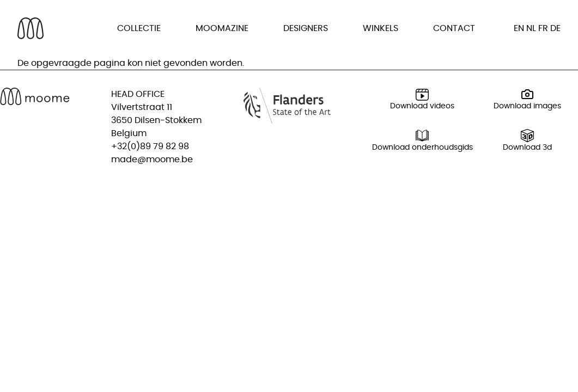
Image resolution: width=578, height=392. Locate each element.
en (519, 28)
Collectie (139, 28)
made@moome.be (152, 160)
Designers (306, 28)
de (555, 28)
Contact (454, 28)
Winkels (381, 28)
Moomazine (222, 28)
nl (531, 28)
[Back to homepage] (31, 28)
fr (543, 28)
